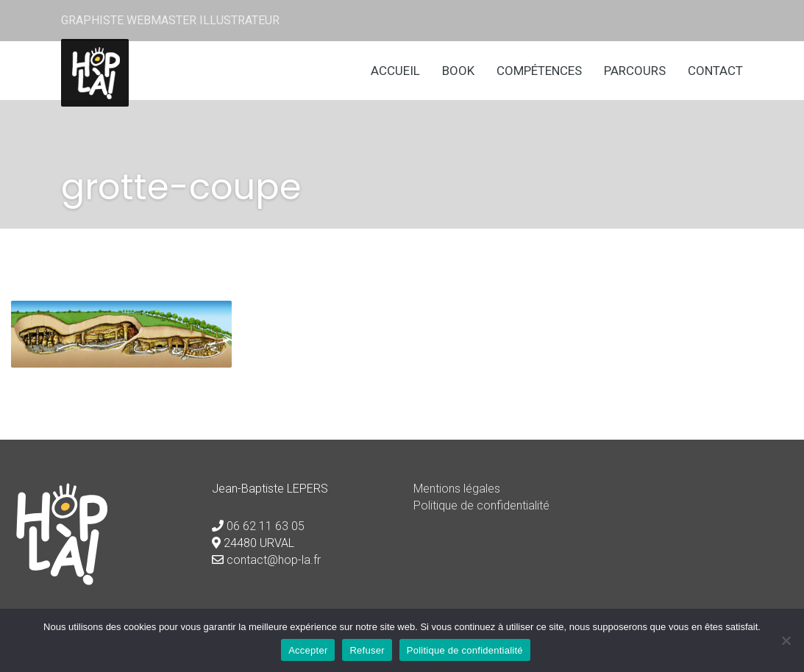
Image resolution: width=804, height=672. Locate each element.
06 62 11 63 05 (266, 526)
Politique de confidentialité (481, 505)
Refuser (367, 650)
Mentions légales (457, 489)
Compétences (539, 71)
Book (458, 71)
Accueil (395, 71)
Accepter (308, 650)
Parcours (635, 71)
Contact (715, 71)
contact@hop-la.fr (274, 560)
